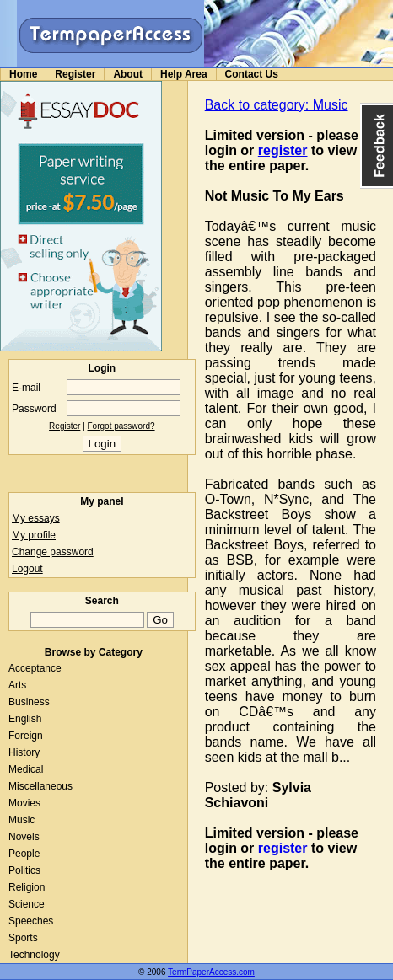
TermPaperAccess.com (211, 972)
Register (75, 74)
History (24, 752)
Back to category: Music (277, 105)
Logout (27, 569)
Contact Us (252, 74)
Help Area (184, 74)
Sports (23, 938)
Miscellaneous (40, 786)
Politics (24, 870)
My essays (36, 518)
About (128, 74)
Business (29, 702)
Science (27, 904)
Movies (24, 803)
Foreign (26, 736)
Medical (26, 769)
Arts (17, 685)
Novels (24, 837)
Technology (34, 955)
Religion (27, 887)
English (25, 719)
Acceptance (35, 668)
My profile (34, 535)
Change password (53, 552)
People (24, 854)
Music (22, 820)
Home (23, 74)
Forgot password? (121, 426)
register (283, 150)
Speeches (31, 921)
